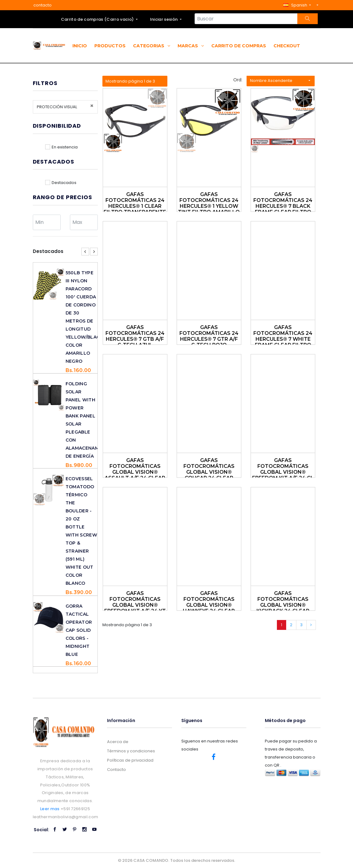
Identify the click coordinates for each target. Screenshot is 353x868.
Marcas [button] (191, 46)
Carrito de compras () (98, 19)
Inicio (80, 46)
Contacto (116, 770)
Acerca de (118, 742)
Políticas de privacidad (130, 760)
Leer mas (50, 809)
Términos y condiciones (131, 751)
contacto (43, 5)
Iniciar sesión (164, 19)
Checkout (287, 46)
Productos (110, 46)
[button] (297, 5)
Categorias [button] (152, 46)
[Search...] (246, 19)
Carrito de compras (239, 46)
